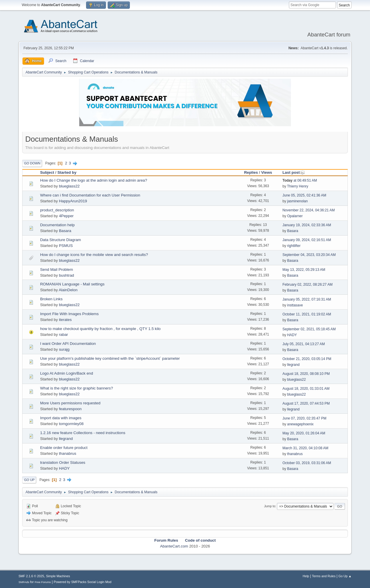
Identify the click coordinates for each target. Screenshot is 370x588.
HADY (292, 335)
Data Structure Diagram (60, 240)
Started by (67, 172)
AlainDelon (68, 290)
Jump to (270, 506)
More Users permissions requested (70, 403)
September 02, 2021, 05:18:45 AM (309, 329)
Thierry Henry (298, 186)
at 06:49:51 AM (300, 180)
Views (267, 172)
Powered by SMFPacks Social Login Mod (83, 582)
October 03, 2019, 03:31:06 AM (307, 463)
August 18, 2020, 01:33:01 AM (306, 389)
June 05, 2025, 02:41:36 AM (304, 195)
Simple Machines (58, 576)
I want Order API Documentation (68, 344)
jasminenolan (297, 201)
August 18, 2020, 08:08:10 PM (306, 374)
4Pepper (66, 216)
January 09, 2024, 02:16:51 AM (307, 240)
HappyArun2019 (73, 201)
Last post (294, 172)
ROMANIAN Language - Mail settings (72, 284)
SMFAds (24, 582)
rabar (63, 335)
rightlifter (294, 246)
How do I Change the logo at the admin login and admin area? (94, 180)
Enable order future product (64, 448)
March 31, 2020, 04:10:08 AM (305, 448)
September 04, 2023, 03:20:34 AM (309, 255)
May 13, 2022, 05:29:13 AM (304, 270)
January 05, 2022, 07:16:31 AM (307, 299)
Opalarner (295, 216)
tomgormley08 (71, 424)
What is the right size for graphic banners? (76, 388)
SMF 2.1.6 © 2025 (31, 576)
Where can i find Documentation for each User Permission (90, 195)
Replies (251, 172)
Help (306, 576)
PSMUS (66, 246)
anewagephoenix (300, 424)
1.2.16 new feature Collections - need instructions (83, 433)
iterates (65, 320)
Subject (47, 172)
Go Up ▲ (345, 576)
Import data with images (61, 418)
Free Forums (43, 582)
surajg (64, 349)
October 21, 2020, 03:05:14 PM (307, 359)
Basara (65, 231)
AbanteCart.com (174, 546)
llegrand (293, 365)
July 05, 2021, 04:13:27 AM (304, 344)
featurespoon (70, 409)
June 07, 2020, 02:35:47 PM (304, 418)
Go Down (32, 163)
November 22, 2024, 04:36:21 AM (309, 210)
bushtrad (67, 275)
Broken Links (51, 299)
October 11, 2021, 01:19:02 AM (307, 314)
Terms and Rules (324, 576)
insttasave (295, 305)
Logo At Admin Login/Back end (67, 373)
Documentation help (57, 225)
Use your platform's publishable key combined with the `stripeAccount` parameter (110, 358)
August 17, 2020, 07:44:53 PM (306, 403)
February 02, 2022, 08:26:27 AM (308, 285)
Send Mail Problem (56, 270)
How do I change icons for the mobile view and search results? (94, 255)
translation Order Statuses (63, 462)
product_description (57, 210)
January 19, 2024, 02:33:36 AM (307, 225)
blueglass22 (69, 186)
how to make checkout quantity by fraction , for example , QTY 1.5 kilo (100, 329)
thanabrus (68, 453)
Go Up (29, 480)
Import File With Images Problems (69, 314)
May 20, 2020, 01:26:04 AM (304, 433)
